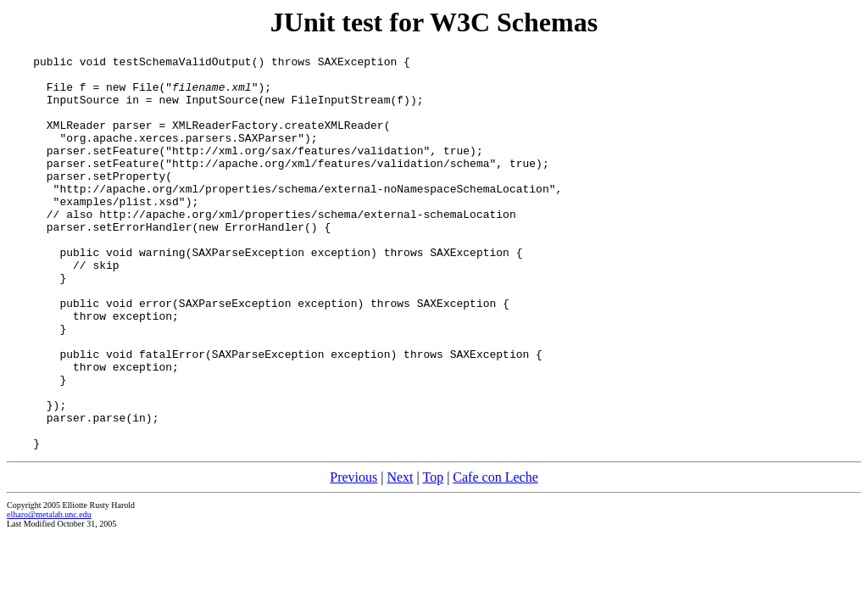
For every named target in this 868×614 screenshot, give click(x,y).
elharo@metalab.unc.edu (49, 593)
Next (400, 556)
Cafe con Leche (495, 556)
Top (433, 556)
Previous (353, 556)
